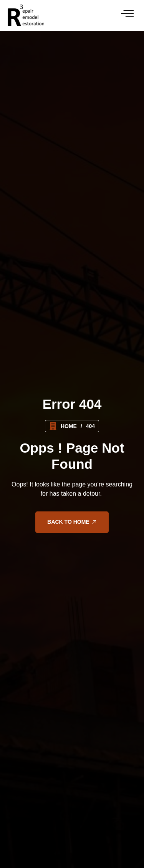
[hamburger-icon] (127, 15)
